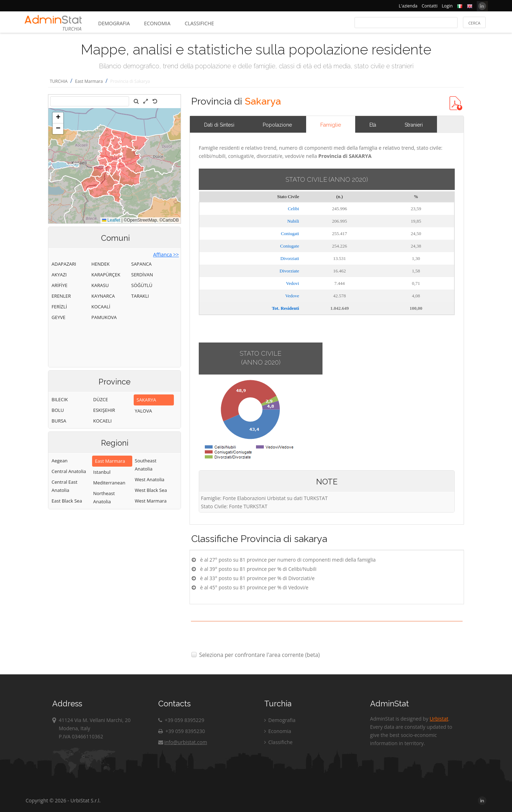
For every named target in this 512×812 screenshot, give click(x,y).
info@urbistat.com (183, 742)
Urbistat (439, 719)
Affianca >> (166, 254)
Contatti (430, 6)
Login (447, 6)
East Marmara (89, 81)
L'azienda (408, 6)
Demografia (114, 23)
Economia (157, 23)
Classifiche (199, 23)
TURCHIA (59, 81)
